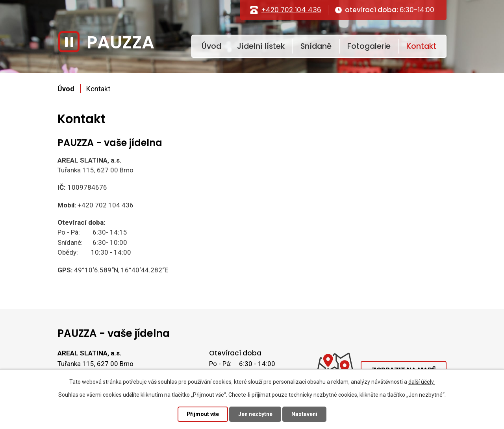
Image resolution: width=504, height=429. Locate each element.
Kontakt (421, 46)
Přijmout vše (203, 414)
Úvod (211, 46)
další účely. (422, 382)
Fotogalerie (369, 46)
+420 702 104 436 (291, 10)
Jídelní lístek (261, 46)
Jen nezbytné (255, 414)
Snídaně (316, 46)
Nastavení (305, 414)
